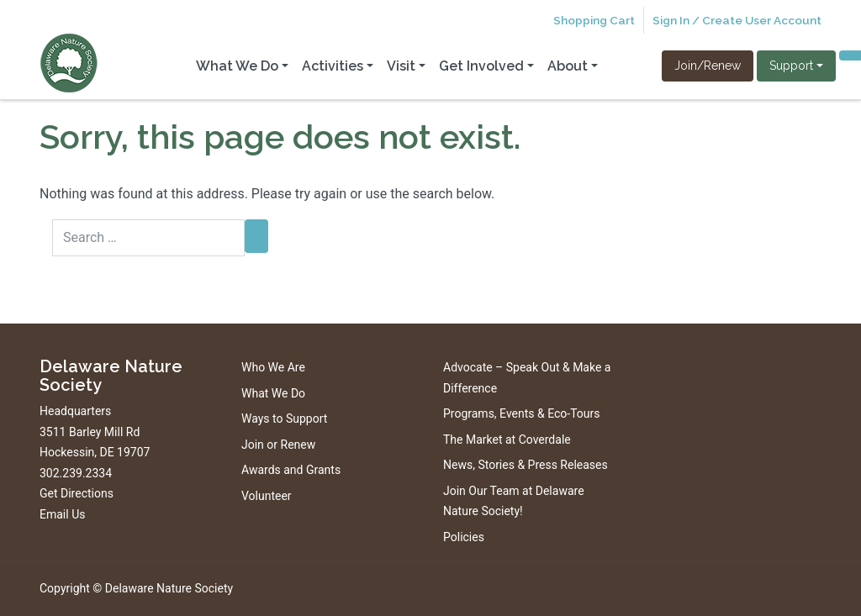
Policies (464, 537)
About (568, 66)
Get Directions (77, 493)
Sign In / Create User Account (737, 20)
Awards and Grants (291, 470)
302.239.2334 (76, 473)
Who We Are (273, 367)
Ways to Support (284, 419)
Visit (401, 66)
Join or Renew (278, 445)
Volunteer (267, 496)
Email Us (62, 514)
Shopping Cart (594, 20)
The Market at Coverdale (507, 440)
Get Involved (481, 66)
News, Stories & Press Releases (526, 465)
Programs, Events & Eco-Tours (522, 413)
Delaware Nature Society (169, 588)
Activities (333, 66)
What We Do (237, 66)
